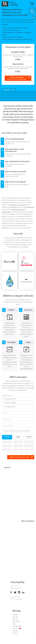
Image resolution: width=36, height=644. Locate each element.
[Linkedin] (23, 592)
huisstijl (13, 207)
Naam (5, 413)
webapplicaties (6, 212)
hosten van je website (18, 209)
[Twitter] (15, 592)
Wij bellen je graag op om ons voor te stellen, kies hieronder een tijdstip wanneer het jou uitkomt (17, 431)
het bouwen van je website (18, 205)
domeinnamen (30, 207)
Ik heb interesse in (7, 396)
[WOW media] (10, 4)
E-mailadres (7, 419)
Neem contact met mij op (20, 457)
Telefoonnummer (8, 426)
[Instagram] (19, 592)
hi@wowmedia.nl (16, 588)
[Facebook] (11, 592)
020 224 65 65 (15, 586)
